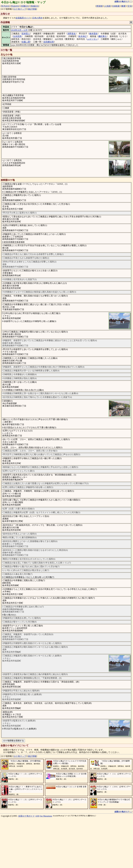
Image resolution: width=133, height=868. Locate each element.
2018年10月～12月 (19, 30)
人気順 (107, 6)
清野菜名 (72, 34)
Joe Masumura (46, 861)
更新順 (99, 6)
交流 (130, 6)
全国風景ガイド (23, 18)
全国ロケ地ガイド (26, 861)
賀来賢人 (26, 34)
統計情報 (32, 9)
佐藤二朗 (26, 42)
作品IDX (15, 6)
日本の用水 (37, 18)
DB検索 (116, 6)
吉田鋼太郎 (49, 42)
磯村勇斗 (102, 36)
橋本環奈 (93, 34)
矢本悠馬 (17, 36)
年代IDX (5, 6)
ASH (37, 861)
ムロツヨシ (92, 39)
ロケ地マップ (20, 9)
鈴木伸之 (83, 36)
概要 (124, 6)
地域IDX (35, 6)
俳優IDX (25, 6)
